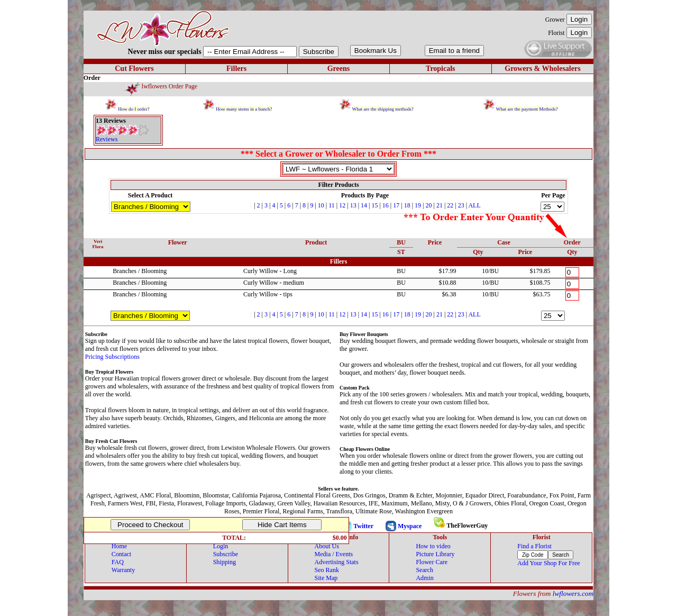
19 (418, 205)
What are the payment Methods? (527, 109)
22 (450, 205)
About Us (327, 546)
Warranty (123, 570)
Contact (121, 554)
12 (342, 205)
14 (364, 205)
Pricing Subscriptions (112, 357)
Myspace (410, 526)
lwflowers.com (573, 594)
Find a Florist (534, 546)
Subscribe (226, 554)
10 (321, 205)
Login (221, 546)
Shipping (225, 562)
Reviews (107, 139)
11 (332, 205)
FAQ (118, 562)
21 (440, 205)
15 (374, 205)
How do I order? (134, 109)
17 (396, 205)
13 (353, 205)
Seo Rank (327, 570)
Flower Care (432, 562)
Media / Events (334, 554)
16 (386, 205)
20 (428, 205)
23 (461, 205)
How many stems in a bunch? (244, 109)
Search (424, 570)
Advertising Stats (337, 562)
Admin (424, 578)
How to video (433, 546)
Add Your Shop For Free (548, 563)
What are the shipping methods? (383, 109)
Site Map (326, 578)
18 (407, 205)
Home (119, 546)
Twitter (363, 526)
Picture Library (435, 554)
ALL (474, 205)
